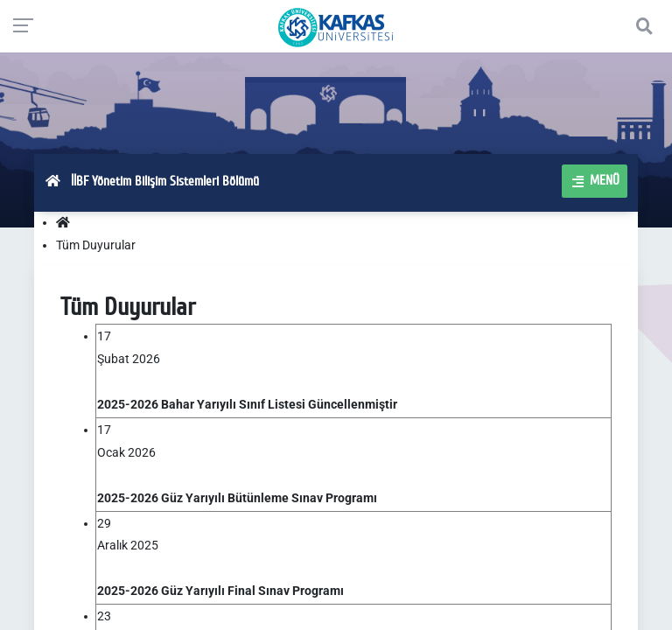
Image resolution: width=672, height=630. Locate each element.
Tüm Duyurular (96, 245)
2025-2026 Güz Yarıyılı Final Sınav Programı (220, 591)
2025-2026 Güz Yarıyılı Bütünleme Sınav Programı (237, 498)
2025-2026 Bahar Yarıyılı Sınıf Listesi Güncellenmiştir (247, 404)
